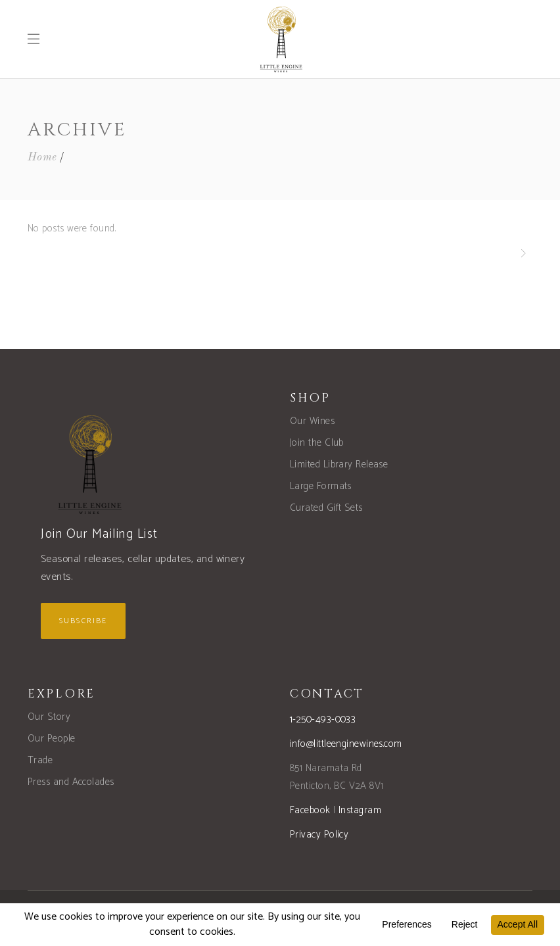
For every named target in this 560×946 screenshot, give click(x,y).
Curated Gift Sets (326, 508)
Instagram (360, 810)
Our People (52, 739)
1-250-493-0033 (323, 720)
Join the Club (317, 443)
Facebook (310, 810)
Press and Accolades (71, 782)
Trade (40, 760)
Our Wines (312, 421)
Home (42, 157)
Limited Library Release (339, 464)
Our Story (49, 717)
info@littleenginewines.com (346, 744)
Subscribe (83, 621)
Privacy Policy (319, 835)
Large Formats (321, 486)
